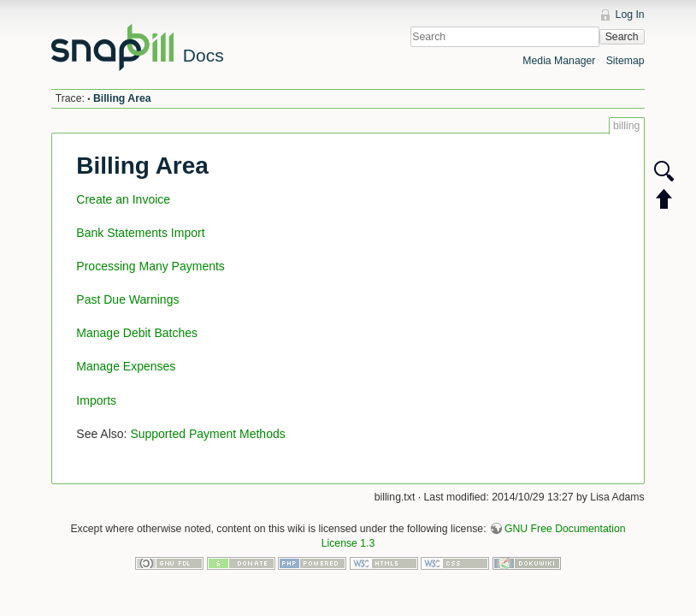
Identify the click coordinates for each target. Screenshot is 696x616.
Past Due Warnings (127, 299)
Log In (630, 15)
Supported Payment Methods (207, 434)
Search (622, 37)
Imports (96, 400)
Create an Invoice (123, 199)
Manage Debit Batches (137, 333)
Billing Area (122, 98)
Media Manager (559, 61)
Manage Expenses (126, 366)
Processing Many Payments (150, 266)
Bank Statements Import (140, 233)
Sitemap (625, 61)
